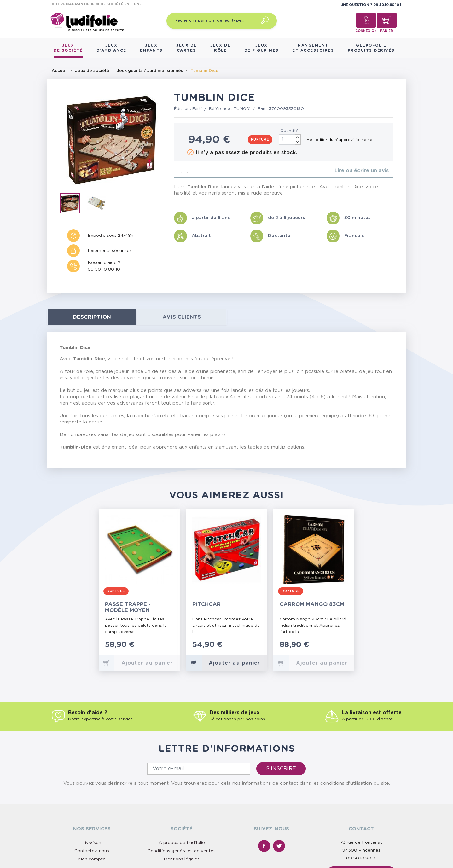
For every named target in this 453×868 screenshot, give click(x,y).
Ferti (197, 109)
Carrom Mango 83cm (312, 604)
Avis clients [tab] (182, 317)
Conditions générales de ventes (182, 851)
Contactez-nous (92, 851)
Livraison (92, 843)
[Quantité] (290, 140)
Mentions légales (182, 859)
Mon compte (92, 859)
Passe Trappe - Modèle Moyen (128, 607)
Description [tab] (92, 317)
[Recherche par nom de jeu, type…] (222, 21)
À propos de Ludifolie (182, 843)
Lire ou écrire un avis (362, 171)
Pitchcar (206, 604)
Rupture (260, 140)
